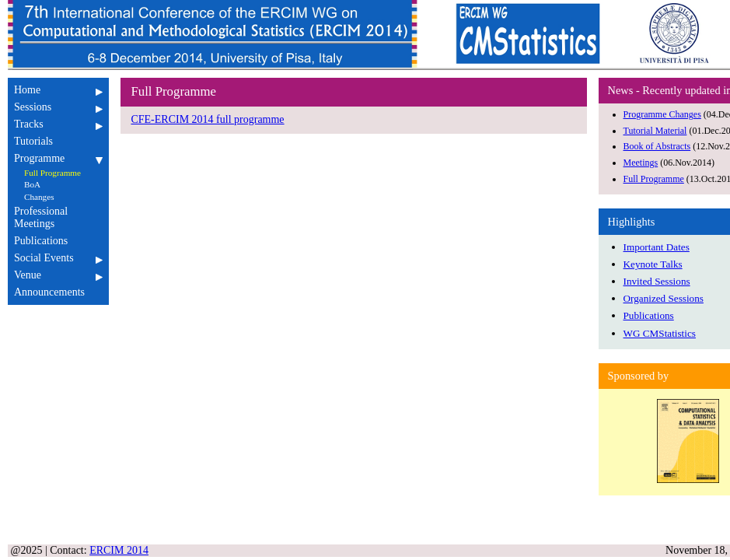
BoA (32, 184)
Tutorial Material (655, 131)
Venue (58, 275)
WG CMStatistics (660, 333)
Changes (39, 197)
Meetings (641, 163)
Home (58, 90)
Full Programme (52, 173)
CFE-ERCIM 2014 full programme (207, 119)
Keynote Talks (653, 264)
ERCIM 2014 (119, 550)
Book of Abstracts (657, 146)
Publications (58, 241)
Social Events (58, 258)
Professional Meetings (58, 217)
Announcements (58, 292)
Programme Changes (662, 114)
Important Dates (657, 247)
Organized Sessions (664, 298)
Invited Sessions (657, 281)
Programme (58, 158)
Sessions (58, 107)
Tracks (58, 124)
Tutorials (58, 141)
